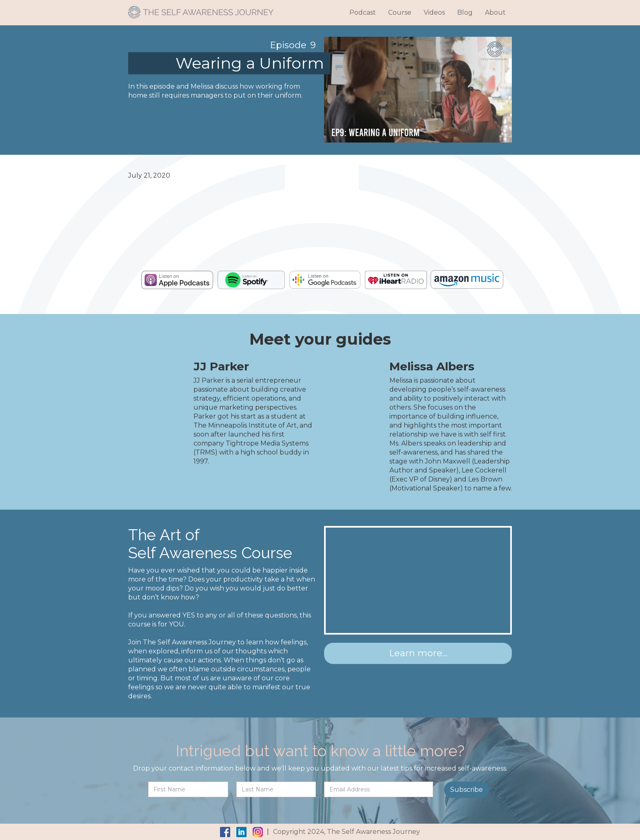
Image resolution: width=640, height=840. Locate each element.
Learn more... (418, 653)
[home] (201, 9)
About (495, 12)
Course (400, 12)
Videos (434, 12)
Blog (465, 12)
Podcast (363, 12)
